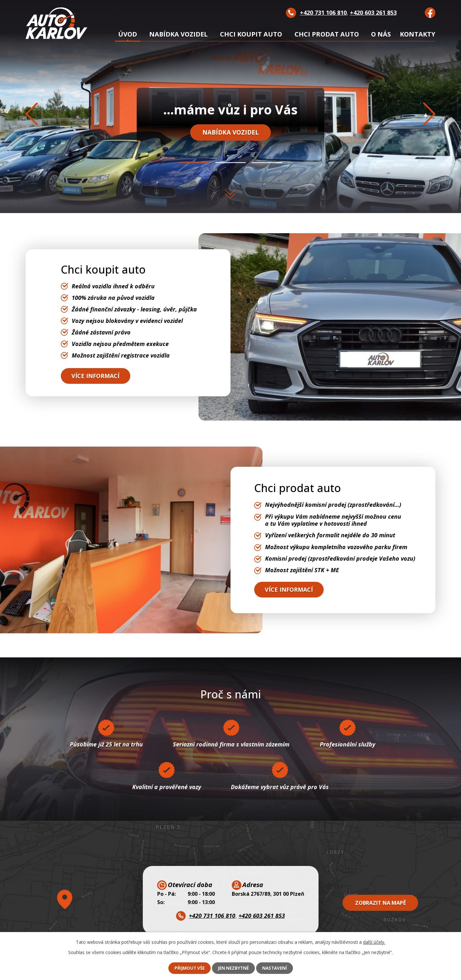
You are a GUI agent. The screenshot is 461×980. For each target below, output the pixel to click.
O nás (381, 34)
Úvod (128, 34)
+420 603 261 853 (373, 12)
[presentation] (32, 115)
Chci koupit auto (251, 34)
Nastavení (276, 968)
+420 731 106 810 (323, 12)
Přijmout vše (188, 968)
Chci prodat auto (327, 34)
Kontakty (418, 34)
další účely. (374, 942)
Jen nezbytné (234, 968)
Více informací (98, 375)
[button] (194, 163)
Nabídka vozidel (231, 134)
